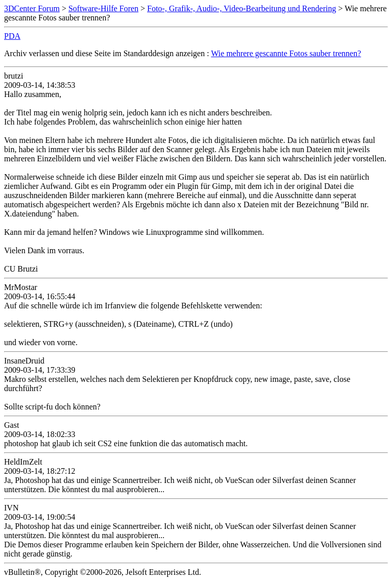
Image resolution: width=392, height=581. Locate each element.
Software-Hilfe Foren (103, 8)
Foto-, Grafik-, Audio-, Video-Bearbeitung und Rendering (241, 8)
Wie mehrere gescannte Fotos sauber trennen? (286, 53)
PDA (12, 36)
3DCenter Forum (32, 8)
